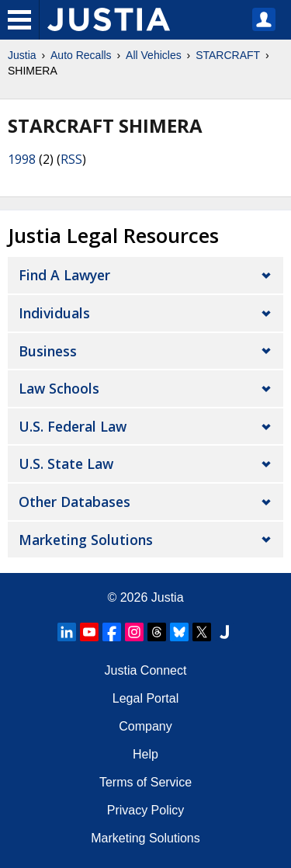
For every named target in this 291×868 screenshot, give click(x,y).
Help (145, 754)
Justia (22, 55)
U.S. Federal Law (73, 426)
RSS (71, 159)
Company (145, 726)
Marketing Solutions (86, 540)
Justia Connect (146, 670)
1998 (22, 159)
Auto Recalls (81, 55)
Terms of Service (145, 782)
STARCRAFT (228, 55)
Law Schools (59, 388)
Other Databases (74, 502)
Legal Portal (145, 698)
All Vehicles (154, 55)
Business (48, 351)
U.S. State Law (66, 464)
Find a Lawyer (64, 275)
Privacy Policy (146, 810)
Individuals (54, 313)
